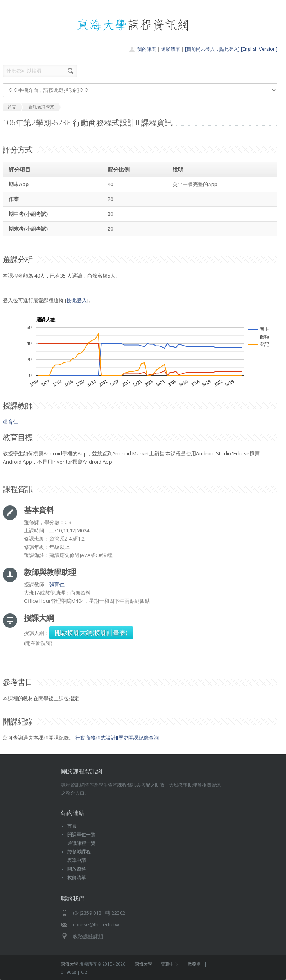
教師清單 (77, 877)
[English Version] (259, 49)
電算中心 (169, 964)
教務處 (194, 964)
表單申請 (77, 860)
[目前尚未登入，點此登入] (212, 49)
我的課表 (147, 49)
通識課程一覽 (81, 843)
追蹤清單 (171, 49)
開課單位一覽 (81, 834)
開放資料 (77, 869)
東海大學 (70, 964)
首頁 (72, 826)
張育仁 (10, 422)
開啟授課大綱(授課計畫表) (91, 632)
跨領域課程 (79, 852)
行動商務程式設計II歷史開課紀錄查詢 (117, 738)
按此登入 (77, 300)
